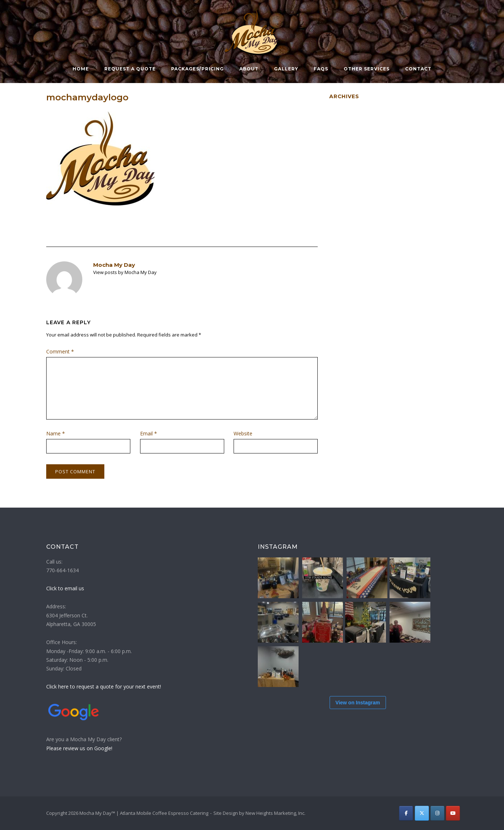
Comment (60, 351)
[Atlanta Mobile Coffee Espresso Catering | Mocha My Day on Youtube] (453, 813)
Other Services (367, 69)
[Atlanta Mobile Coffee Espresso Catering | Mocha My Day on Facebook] (406, 813)
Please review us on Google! (79, 748)
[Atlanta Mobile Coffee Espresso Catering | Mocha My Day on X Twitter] (422, 813)
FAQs (321, 69)
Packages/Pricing (197, 69)
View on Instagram (358, 721)
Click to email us (65, 588)
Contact (418, 69)
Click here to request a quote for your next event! (104, 686)
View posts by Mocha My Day (125, 272)
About (249, 69)
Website (243, 433)
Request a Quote (130, 69)
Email (149, 433)
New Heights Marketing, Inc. (275, 813)
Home (81, 69)
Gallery (286, 69)
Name (56, 433)
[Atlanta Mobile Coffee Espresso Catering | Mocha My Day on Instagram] (437, 813)
